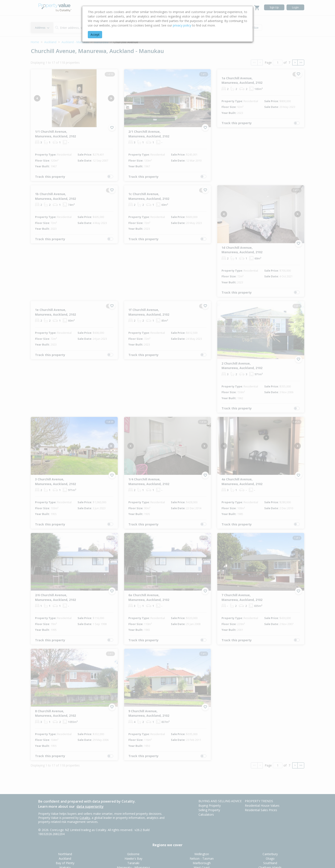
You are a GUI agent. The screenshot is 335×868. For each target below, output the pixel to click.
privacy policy (182, 25)
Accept (95, 35)
